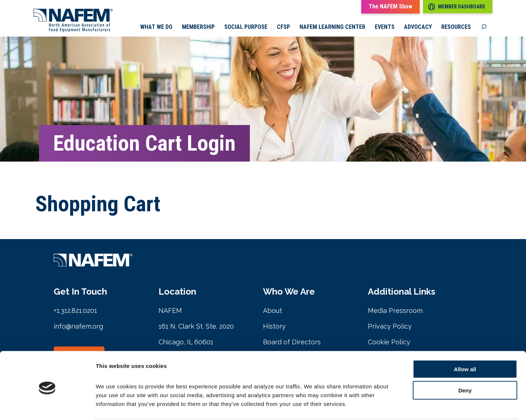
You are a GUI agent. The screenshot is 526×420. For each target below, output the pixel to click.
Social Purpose (246, 27)
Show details (383, 406)
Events (385, 27)
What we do (156, 27)
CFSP (283, 27)
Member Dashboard (457, 7)
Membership (198, 27)
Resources (456, 27)
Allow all (465, 341)
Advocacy (418, 27)
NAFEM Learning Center (332, 27)
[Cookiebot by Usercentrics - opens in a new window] (47, 406)
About (272, 311)
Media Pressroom (395, 311)
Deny (465, 363)
